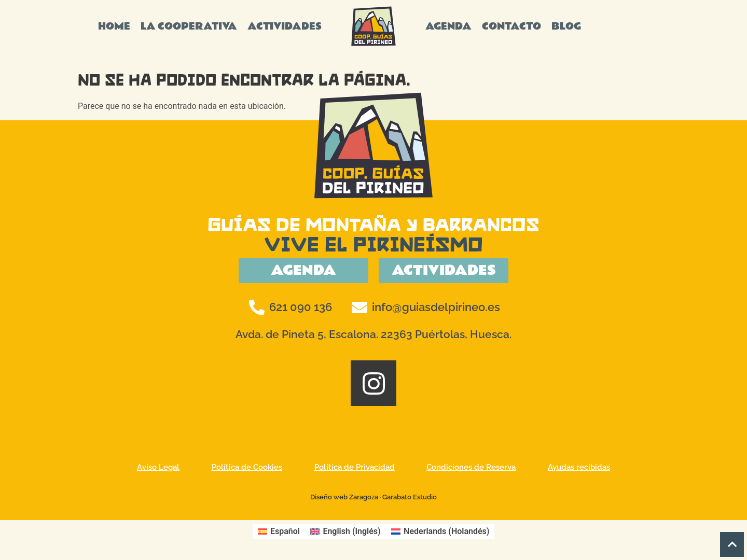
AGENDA (448, 26)
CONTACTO (511, 26)
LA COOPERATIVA (189, 26)
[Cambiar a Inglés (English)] (345, 533)
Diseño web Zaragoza (344, 499)
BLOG (566, 26)
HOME (114, 26)
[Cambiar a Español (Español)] (279, 533)
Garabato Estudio (410, 499)
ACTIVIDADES (285, 26)
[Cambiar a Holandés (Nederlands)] (440, 533)
